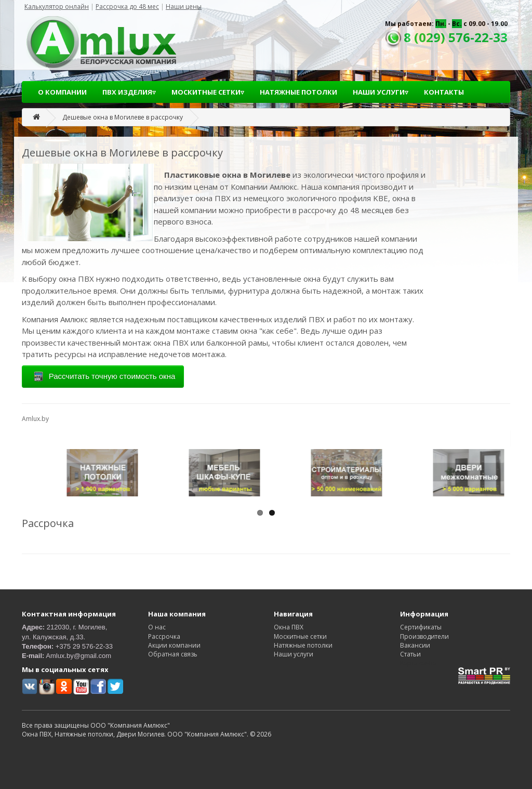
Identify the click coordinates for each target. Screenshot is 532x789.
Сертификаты (421, 627)
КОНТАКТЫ (444, 92)
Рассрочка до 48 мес (127, 6)
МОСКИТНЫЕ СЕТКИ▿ (208, 92)
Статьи (410, 654)
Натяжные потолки (303, 645)
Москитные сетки (300, 636)
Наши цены (184, 6)
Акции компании (174, 645)
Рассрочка (164, 636)
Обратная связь (173, 654)
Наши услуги (294, 654)
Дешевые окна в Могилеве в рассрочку (123, 117)
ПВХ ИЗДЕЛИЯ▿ (129, 92)
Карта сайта (418, 663)
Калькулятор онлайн (57, 6)
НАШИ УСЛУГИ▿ (381, 92)
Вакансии (415, 645)
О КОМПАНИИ (62, 92)
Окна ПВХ (289, 627)
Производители (424, 636)
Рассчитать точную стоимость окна (103, 377)
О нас (157, 627)
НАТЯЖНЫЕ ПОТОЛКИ (298, 92)
